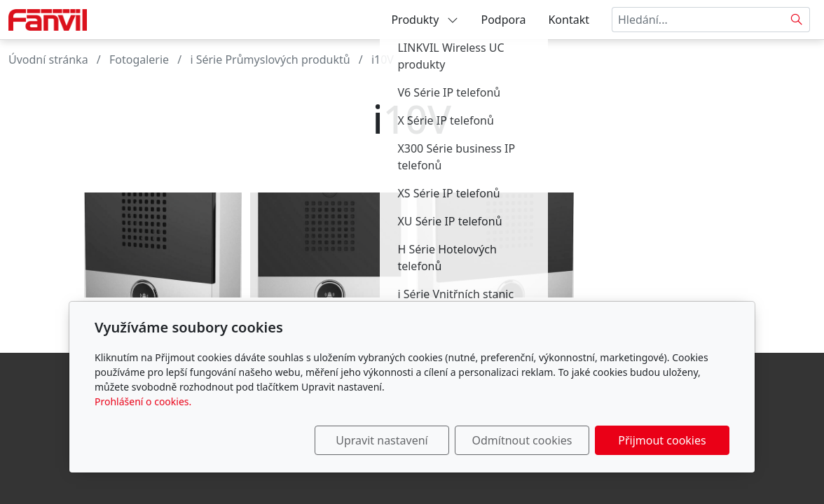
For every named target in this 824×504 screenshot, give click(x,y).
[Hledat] (797, 20)
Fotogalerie (139, 59)
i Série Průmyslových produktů (270, 59)
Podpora (503, 20)
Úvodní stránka (48, 59)
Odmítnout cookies (522, 440)
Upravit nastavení (382, 440)
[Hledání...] (698, 20)
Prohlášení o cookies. (143, 401)
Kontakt (569, 20)
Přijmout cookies (662, 440)
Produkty (425, 20)
